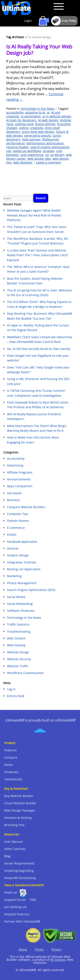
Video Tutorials (15, 849)
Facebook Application (22, 542)
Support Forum (15, 900)
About (23, 949)
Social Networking (20, 604)
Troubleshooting (19, 631)
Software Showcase (21, 611)
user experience (32, 155)
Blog (7, 856)
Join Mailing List (16, 907)
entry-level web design (38, 132)
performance (15, 143)
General (13, 548)
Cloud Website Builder (20, 803)
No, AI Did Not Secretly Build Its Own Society (39, 349)
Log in (11, 689)
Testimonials (13, 779)
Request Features (17, 914)
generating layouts (38, 135)
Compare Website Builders (26, 507)
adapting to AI (35, 112)
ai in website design (57, 116)
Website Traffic (18, 666)
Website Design (18, 652)
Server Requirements (19, 863)
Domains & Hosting (18, 818)
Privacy (56, 949)
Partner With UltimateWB (22, 921)
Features (10, 750)
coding (24, 128)
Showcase (11, 772)
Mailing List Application (24, 569)
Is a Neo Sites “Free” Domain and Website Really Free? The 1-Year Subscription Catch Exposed (38, 255)
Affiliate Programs (20, 472)
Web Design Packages (20, 810)
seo (9, 151)
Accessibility (16, 459)
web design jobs (39, 159)
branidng (64, 124)
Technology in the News (37, 109)
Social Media (16, 597)
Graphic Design (18, 555)
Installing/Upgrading (19, 871)
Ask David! (14, 493)
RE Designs (58, 960)
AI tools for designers (21, 120)
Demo (8, 765)
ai (48, 112)
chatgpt (12, 128)
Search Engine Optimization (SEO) (31, 590)
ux (47, 155)
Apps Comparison (20, 486)
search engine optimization (50, 147)
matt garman (31, 139)
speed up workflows (27, 151)
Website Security (19, 659)
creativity (37, 128)
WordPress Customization (25, 673)
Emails (12, 535)
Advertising (15, 465)
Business (13, 500)
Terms (39, 949)
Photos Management (22, 583)
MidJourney (50, 139)
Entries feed (16, 696)
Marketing (14, 576)
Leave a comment (49, 162)
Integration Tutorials (22, 562)
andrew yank (24, 124)
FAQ (33, 900)
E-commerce (16, 528)
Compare (11, 757)
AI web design (48, 120)
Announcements (19, 479)
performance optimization (45, 143)
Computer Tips (18, 514)
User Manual (13, 842)
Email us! (11, 892)
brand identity (45, 124)
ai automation (31, 116)
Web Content (16, 638)
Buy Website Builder (19, 796)
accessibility (15, 112)
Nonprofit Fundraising (20, 878)
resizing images (17, 147)
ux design (57, 155)
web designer (23, 162)
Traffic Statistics (18, 624)
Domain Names (18, 521)
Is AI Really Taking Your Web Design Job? (39, 50)
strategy (49, 151)
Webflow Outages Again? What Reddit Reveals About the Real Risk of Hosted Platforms (34, 215)
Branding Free (14, 825)
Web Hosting (16, 645)
